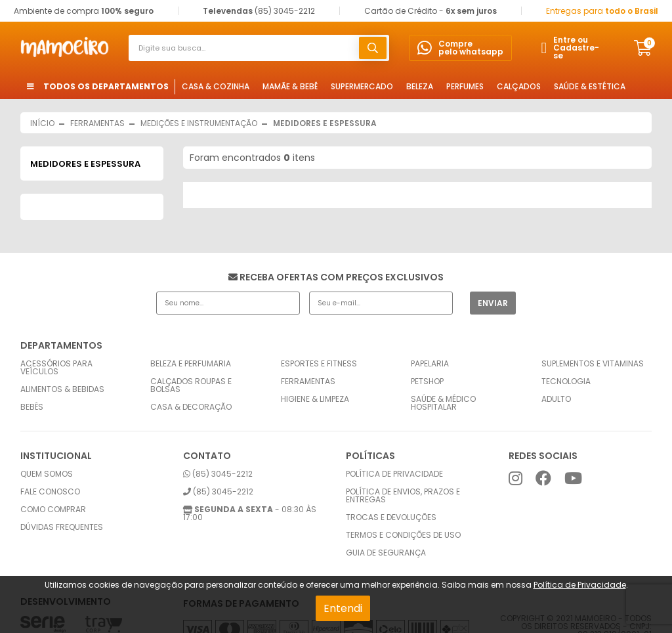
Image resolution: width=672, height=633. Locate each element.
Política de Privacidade (580, 585)
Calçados (519, 86)
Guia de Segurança (386, 553)
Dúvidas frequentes (62, 527)
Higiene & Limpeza (315, 399)
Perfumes (465, 86)
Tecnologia (566, 382)
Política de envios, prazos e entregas (403, 496)
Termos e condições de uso (403, 535)
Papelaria (430, 364)
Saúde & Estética (590, 86)
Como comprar (53, 510)
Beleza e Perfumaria (191, 364)
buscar (373, 48)
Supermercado (362, 86)
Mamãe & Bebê (290, 86)
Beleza (420, 86)
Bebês (32, 407)
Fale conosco (50, 492)
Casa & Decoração (191, 407)
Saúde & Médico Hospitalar (443, 403)
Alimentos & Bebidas (62, 389)
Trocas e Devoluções (391, 517)
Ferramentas (308, 382)
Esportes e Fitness (319, 364)
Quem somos (47, 474)
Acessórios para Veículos (56, 368)
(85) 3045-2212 (218, 474)
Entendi (343, 608)
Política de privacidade (394, 474)
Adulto (556, 399)
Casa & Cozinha (216, 86)
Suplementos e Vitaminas (593, 364)
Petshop (427, 382)
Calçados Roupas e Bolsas (191, 385)
